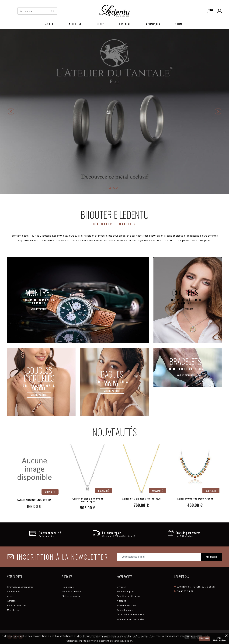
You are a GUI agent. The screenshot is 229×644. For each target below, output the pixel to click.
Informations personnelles (20, 587)
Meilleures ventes (71, 596)
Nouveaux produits (72, 591)
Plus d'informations (219, 638)
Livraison (121, 587)
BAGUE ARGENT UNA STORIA (34, 500)
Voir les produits (39, 309)
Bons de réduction (16, 605)
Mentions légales (125, 591)
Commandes (14, 591)
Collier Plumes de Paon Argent (195, 499)
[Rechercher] (37, 11)
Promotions (68, 587)
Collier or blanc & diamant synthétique (88, 500)
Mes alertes (13, 610)
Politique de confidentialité (130, 614)
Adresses (12, 601)
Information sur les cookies (130, 619)
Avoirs (10, 596)
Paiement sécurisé (126, 605)
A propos (121, 601)
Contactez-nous (125, 610)
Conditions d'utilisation (128, 596)
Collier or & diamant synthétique (141, 499)
